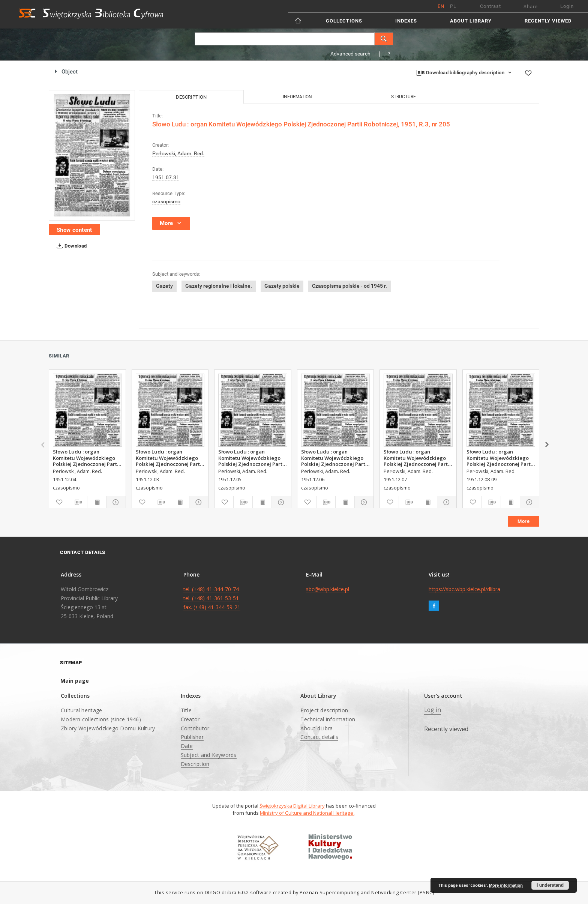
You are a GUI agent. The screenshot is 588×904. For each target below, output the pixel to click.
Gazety (164, 286)
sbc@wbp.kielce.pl (328, 589)
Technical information (328, 719)
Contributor (195, 728)
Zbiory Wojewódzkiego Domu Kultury (108, 728)
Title (186, 710)
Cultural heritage (81, 710)
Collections (344, 21)
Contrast (490, 6)
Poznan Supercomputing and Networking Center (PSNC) (367, 893)
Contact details (319, 737)
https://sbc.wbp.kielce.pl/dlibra (464, 589)
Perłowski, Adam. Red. (178, 153)
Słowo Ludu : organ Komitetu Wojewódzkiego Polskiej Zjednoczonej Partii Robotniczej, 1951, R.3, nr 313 (86, 458)
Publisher (192, 737)
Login (567, 6)
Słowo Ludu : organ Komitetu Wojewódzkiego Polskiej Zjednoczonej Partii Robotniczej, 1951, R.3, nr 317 (500, 458)
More (523, 521)
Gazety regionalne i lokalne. (219, 286)
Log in (433, 710)
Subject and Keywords (209, 755)
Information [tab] (297, 97)
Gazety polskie (282, 286)
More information (506, 885)
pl (453, 6)
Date (187, 746)
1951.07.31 (166, 177)
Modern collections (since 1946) (101, 719)
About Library (471, 21)
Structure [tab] (403, 97)
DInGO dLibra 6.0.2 (227, 893)
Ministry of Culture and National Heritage (307, 813)
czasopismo (166, 201)
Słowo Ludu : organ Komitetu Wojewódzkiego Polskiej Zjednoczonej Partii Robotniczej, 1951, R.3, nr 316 (417, 458)
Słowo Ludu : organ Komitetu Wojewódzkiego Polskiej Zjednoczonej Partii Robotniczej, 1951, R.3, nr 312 (169, 458)
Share (531, 7)
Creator (190, 719)
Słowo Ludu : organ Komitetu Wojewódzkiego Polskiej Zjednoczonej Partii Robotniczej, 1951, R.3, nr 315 (335, 458)
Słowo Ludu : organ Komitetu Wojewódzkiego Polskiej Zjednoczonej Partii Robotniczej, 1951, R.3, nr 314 (252, 458)
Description (195, 764)
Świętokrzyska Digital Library (292, 806)
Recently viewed (548, 21)
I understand (550, 885)
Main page (75, 681)
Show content (74, 230)
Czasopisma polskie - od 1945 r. (349, 286)
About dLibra (316, 728)
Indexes (406, 21)
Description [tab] (191, 97)
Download (70, 246)
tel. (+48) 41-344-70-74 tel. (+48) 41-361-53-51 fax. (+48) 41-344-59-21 (212, 598)
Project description (324, 710)
